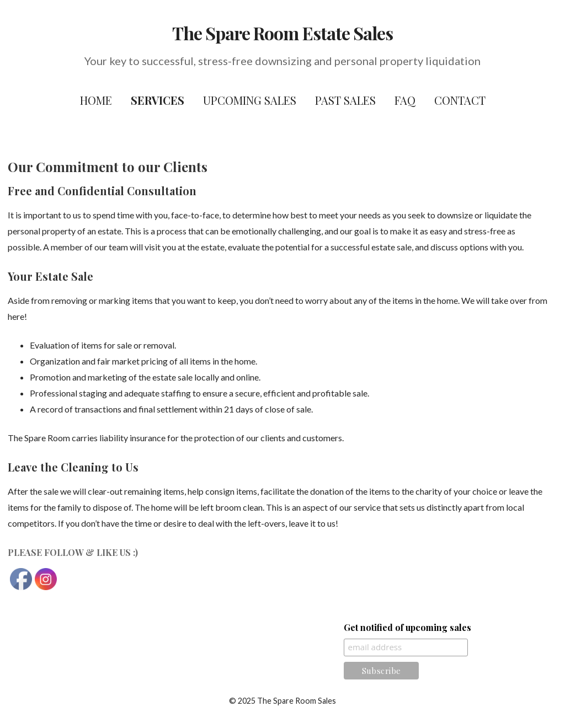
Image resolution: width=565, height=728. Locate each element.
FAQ (405, 100)
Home (96, 100)
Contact (460, 100)
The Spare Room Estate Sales (282, 33)
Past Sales (345, 100)
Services (158, 100)
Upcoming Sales (250, 100)
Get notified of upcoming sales (407, 627)
